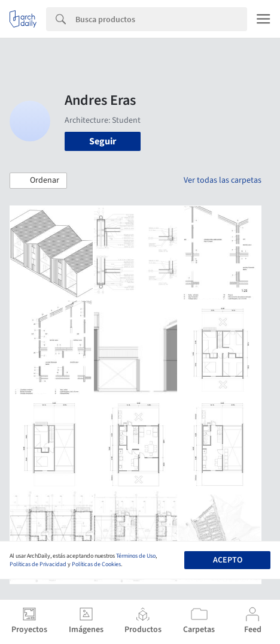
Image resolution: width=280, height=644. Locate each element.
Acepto (228, 560)
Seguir (103, 141)
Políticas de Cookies (96, 564)
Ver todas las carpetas (223, 180)
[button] (38, 181)
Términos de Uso (136, 556)
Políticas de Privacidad (38, 564)
